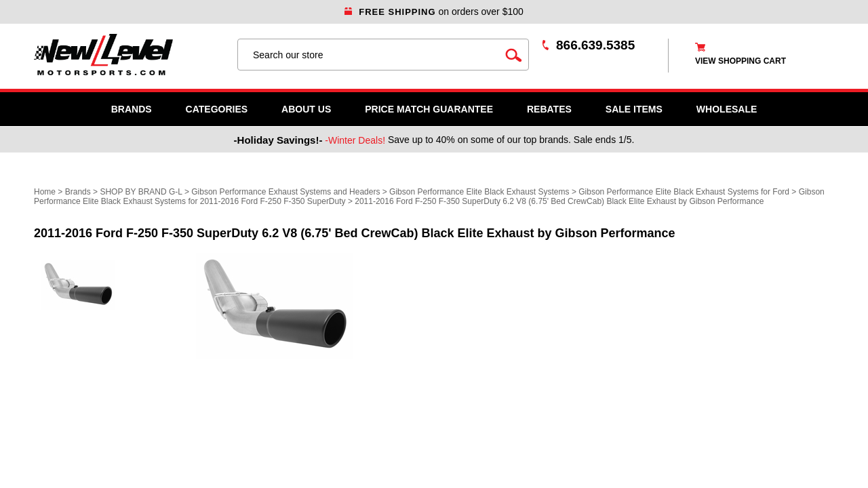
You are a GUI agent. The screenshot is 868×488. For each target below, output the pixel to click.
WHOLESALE (727, 109)
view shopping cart (741, 61)
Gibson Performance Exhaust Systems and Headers (285, 192)
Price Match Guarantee (429, 109)
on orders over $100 (434, 12)
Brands (132, 109)
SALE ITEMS (634, 109)
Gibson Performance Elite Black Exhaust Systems (479, 192)
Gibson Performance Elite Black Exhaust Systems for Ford (684, 192)
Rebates (549, 109)
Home (45, 192)
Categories (217, 109)
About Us (306, 109)
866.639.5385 (595, 45)
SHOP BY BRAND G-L (141, 192)
